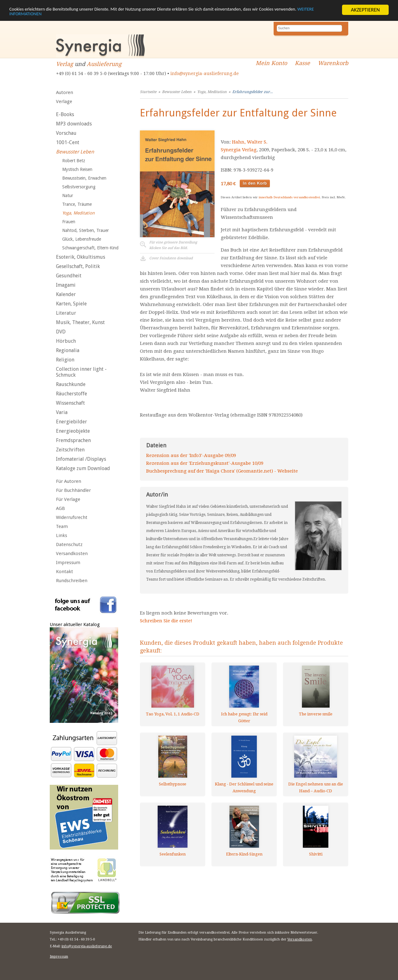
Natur (68, 196)
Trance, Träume (77, 204)
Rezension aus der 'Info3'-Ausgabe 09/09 (191, 455)
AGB (60, 508)
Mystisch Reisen (77, 169)
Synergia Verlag (239, 150)
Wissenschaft (70, 403)
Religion (65, 360)
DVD (61, 332)
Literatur (66, 313)
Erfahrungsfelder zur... (252, 92)
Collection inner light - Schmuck (81, 372)
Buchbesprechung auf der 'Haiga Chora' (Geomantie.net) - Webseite (222, 471)
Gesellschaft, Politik (78, 266)
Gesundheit (69, 276)
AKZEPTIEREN (365, 10)
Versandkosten (72, 554)
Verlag (65, 64)
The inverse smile (316, 714)
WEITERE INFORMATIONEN (65, 15)
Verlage (64, 101)
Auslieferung (104, 64)
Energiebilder (72, 422)
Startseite (148, 92)
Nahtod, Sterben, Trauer (86, 230)
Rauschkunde (71, 384)
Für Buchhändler (73, 490)
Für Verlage (68, 499)
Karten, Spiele (71, 304)
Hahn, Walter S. (250, 142)
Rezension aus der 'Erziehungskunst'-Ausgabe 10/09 (205, 463)
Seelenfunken (173, 854)
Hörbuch (66, 341)
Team (62, 526)
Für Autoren (69, 481)
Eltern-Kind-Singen (244, 854)
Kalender (66, 294)
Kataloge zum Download (83, 468)
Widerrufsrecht (72, 517)
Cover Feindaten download (171, 258)
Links (62, 535)
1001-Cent (68, 142)
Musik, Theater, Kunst (80, 322)
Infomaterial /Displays (81, 459)
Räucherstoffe (72, 394)
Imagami (66, 285)
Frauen (69, 222)
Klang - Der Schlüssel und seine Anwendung (244, 787)
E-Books (65, 114)
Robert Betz (74, 161)
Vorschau (66, 133)
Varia (62, 412)
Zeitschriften (70, 450)
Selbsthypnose (173, 784)
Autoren (65, 92)
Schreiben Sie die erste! (166, 621)
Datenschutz (69, 544)
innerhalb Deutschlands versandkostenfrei (289, 197)
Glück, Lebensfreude (82, 239)
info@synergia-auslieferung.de (205, 73)
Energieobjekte (73, 431)
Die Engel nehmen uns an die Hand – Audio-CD (316, 787)
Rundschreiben (72, 581)
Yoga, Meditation (78, 213)
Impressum (68, 563)
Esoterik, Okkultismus (81, 257)
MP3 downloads (74, 124)
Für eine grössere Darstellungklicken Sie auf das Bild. (173, 245)
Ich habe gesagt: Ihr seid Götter (244, 717)
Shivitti (316, 854)
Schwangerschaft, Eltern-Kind (90, 248)
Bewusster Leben (75, 152)
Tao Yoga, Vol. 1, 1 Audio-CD (173, 714)
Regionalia (68, 350)
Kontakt (65, 572)
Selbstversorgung (79, 187)
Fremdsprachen (73, 440)
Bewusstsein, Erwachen (84, 178)
